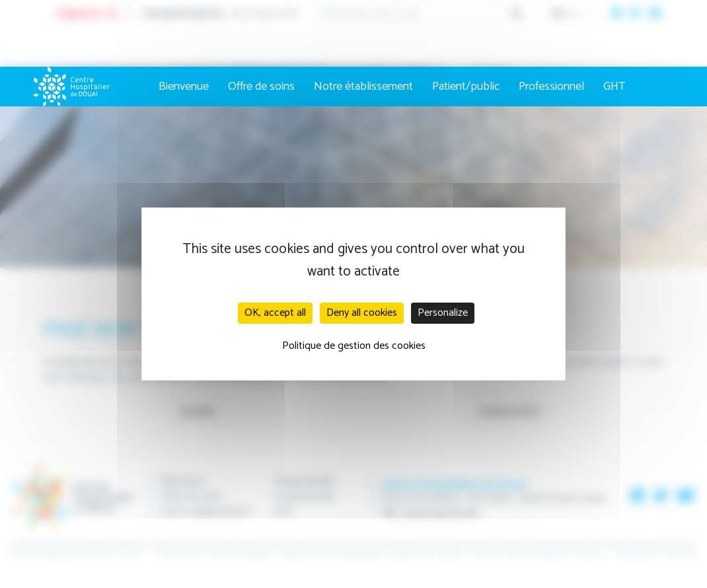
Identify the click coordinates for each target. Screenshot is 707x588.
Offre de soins (261, 87)
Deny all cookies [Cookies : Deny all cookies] (362, 313)
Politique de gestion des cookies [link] (354, 346)
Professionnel (551, 87)
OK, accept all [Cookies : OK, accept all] (275, 313)
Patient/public (466, 87)
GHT (614, 87)
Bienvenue (184, 87)
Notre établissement (363, 87)
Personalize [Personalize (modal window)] (443, 313)
